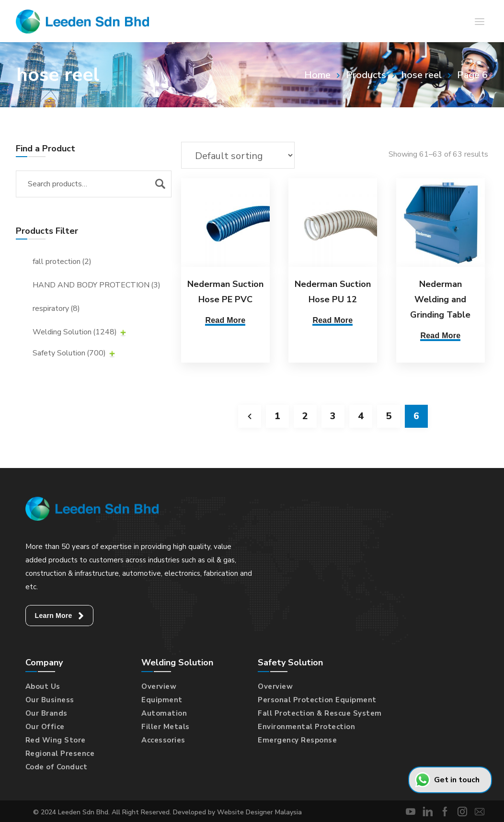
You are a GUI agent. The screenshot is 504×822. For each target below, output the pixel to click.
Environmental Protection (306, 727)
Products (366, 75)
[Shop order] (238, 155)
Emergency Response (297, 740)
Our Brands (46, 713)
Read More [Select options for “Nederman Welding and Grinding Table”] (438, 336)
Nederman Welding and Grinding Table (438, 299)
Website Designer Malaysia (259, 812)
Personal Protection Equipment (317, 700)
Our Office (45, 727)
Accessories (163, 740)
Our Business (50, 700)
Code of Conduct (57, 767)
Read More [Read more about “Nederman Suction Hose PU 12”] (332, 320)
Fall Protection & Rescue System (320, 713)
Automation (164, 713)
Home (317, 75)
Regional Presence (60, 753)
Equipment (162, 700)
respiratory (56, 308)
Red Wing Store (56, 740)
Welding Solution (75, 332)
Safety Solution (69, 353)
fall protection (62, 262)
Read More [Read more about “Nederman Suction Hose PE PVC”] (225, 320)
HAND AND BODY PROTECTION (97, 285)
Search (160, 184)
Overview (159, 686)
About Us (43, 686)
